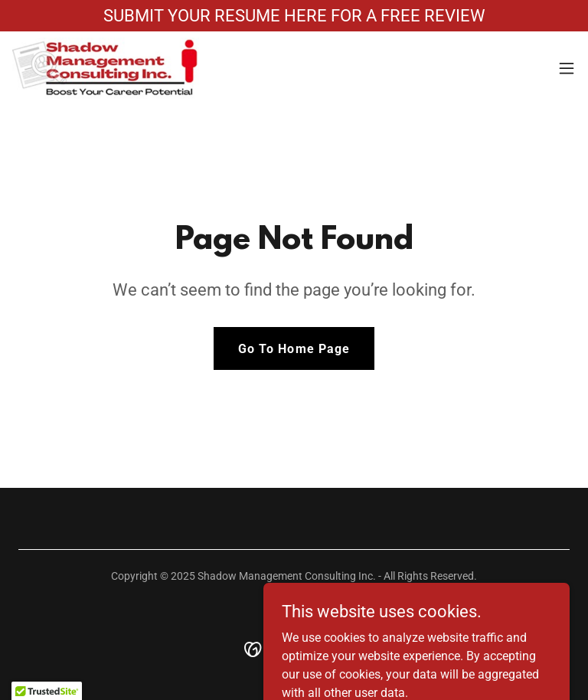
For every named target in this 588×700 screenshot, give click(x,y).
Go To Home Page (294, 349)
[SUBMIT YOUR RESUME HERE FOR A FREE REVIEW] (294, 16)
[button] (567, 68)
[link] (106, 68)
